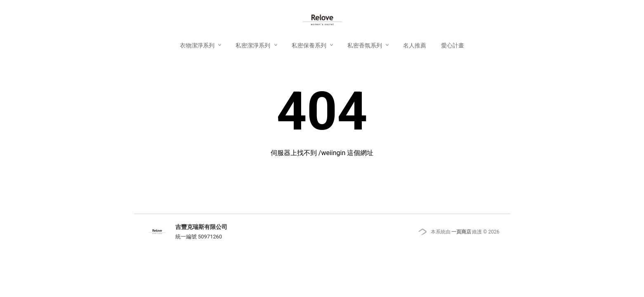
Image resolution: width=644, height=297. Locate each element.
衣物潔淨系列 (198, 45)
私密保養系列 (310, 45)
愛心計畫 (453, 45)
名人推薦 (415, 45)
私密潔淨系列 (254, 45)
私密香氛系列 (365, 45)
